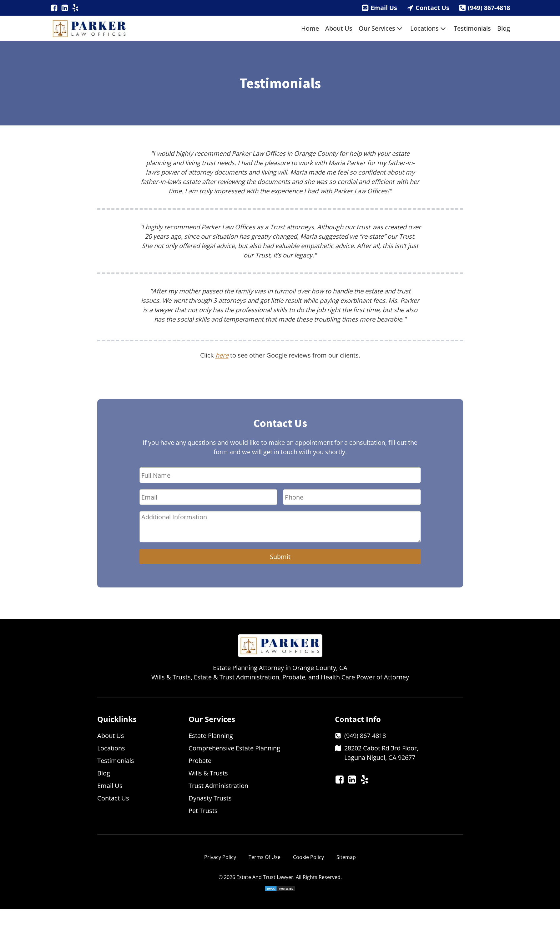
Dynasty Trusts (210, 798)
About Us (339, 28)
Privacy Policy (220, 857)
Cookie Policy (308, 857)
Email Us (384, 8)
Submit (280, 557)
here (222, 355)
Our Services (381, 28)
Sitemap (346, 857)
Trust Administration (218, 786)
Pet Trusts (203, 811)
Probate (200, 761)
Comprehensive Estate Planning (234, 748)
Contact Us (432, 8)
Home (310, 28)
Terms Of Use (265, 857)
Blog (504, 28)
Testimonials (472, 28)
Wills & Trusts (208, 773)
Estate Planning (211, 736)
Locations (429, 28)
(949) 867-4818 (489, 8)
